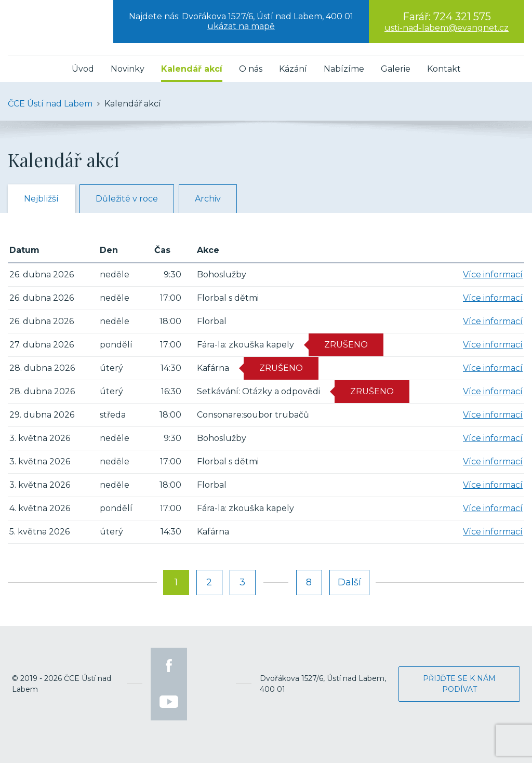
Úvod (83, 69)
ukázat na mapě (241, 26)
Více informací (493, 275)
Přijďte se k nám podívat (459, 684)
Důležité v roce (127, 199)
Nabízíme (344, 69)
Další (349, 582)
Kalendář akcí (192, 69)
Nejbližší (41, 199)
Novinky (128, 69)
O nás (251, 69)
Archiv (208, 199)
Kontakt (444, 69)
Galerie (396, 69)
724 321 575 (462, 17)
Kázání (293, 69)
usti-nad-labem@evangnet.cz (447, 28)
